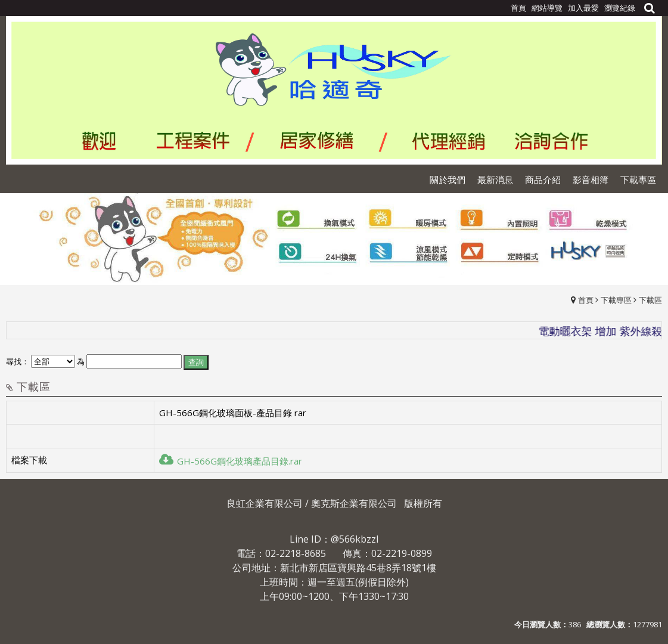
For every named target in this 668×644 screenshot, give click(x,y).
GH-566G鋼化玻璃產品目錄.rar (231, 461)
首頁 (586, 300)
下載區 (650, 300)
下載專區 (616, 300)
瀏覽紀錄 (620, 8)
